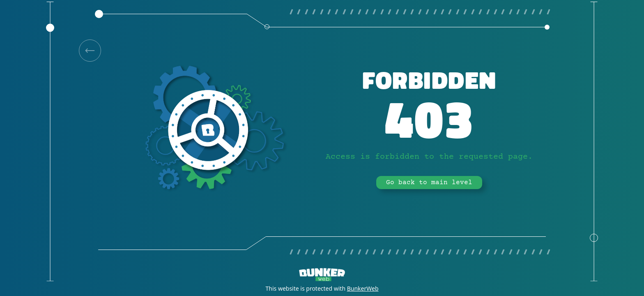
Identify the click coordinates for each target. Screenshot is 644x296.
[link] (90, 51)
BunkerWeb (363, 288)
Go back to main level (429, 183)
